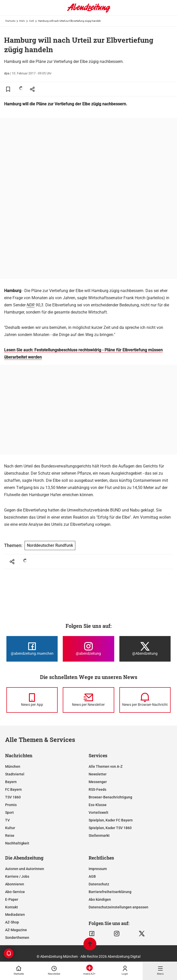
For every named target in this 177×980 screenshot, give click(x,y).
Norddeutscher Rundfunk (50, 545)
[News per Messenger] (32, 700)
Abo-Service (15, 892)
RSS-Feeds (97, 789)
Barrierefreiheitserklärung (110, 892)
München (13, 766)
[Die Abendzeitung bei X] (145, 649)
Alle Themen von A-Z (106, 766)
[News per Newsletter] (88, 700)
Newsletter (98, 774)
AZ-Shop (12, 922)
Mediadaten (15, 915)
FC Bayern (13, 789)
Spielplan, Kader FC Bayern (111, 820)
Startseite (10, 21)
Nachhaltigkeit (17, 843)
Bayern (11, 782)
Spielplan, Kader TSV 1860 (110, 828)
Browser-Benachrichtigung (110, 797)
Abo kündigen (100, 899)
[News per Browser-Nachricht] (145, 700)
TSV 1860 (13, 797)
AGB (92, 876)
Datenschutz (99, 884)
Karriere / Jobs (17, 876)
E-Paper (12, 899)
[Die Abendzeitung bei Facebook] (32, 649)
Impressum (98, 869)
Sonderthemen (17, 938)
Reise (10, 836)
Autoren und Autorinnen (25, 869)
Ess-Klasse (98, 805)
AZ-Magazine (16, 930)
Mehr (22, 21)
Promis (11, 805)
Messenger (98, 782)
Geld (32, 21)
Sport (9, 812)
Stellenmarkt (99, 836)
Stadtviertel (15, 774)
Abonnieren (15, 884)
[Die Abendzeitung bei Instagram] (88, 649)
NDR (31, 305)
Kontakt (12, 907)
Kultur (10, 828)
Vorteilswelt (98, 812)
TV (7, 820)
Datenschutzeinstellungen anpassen (118, 907)
